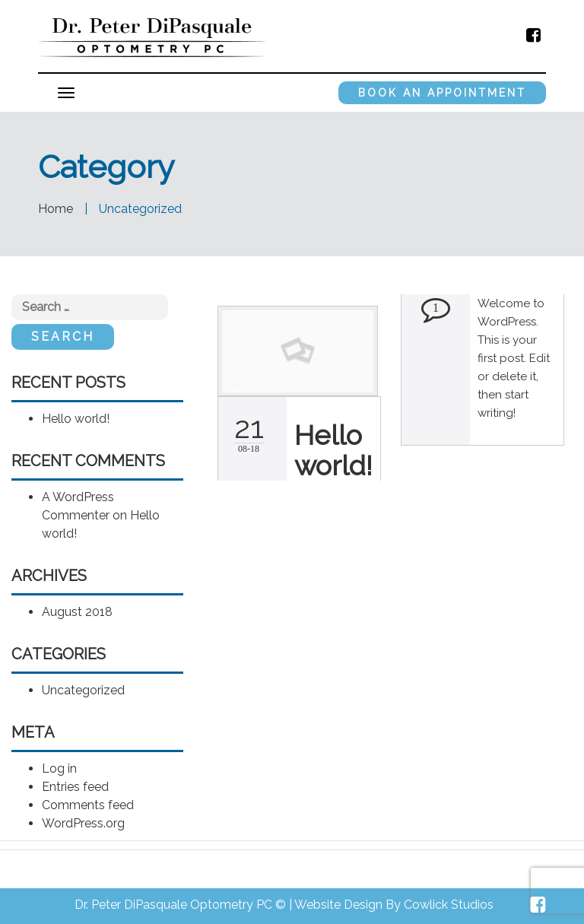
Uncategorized (83, 690)
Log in (59, 768)
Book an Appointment (442, 93)
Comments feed (88, 805)
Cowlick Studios (449, 905)
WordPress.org (83, 823)
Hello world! (76, 419)
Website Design (338, 905)
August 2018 (77, 612)
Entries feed (75, 787)
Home (56, 209)
